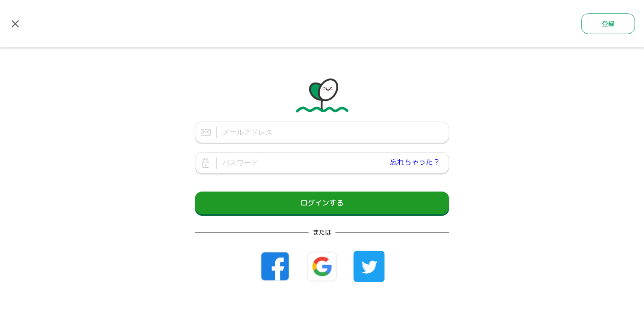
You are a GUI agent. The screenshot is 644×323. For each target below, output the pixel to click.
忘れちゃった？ (415, 162)
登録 (608, 24)
